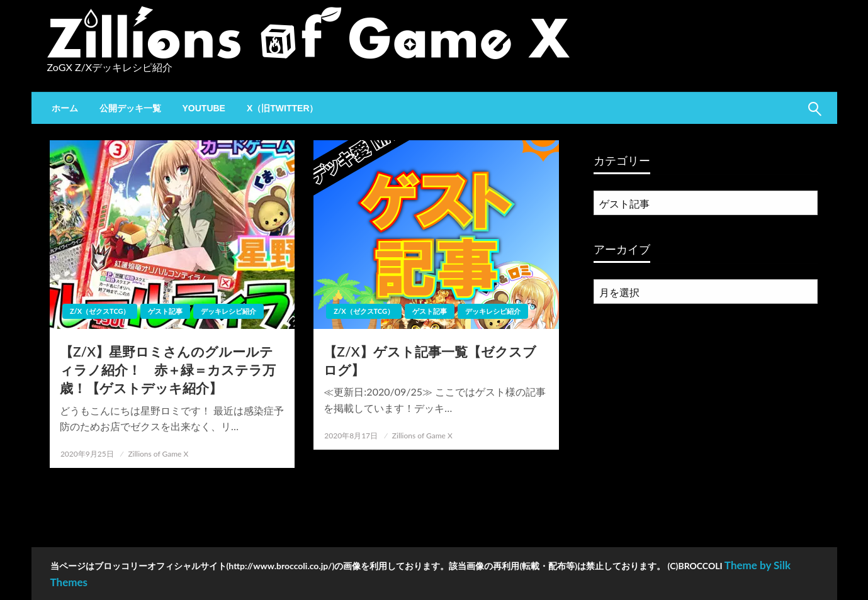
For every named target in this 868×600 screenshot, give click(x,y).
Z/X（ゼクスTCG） (100, 311)
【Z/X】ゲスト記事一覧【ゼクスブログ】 (430, 360)
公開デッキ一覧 (130, 108)
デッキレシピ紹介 (228, 311)
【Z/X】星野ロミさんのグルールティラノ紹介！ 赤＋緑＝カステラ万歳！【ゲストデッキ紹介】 (168, 370)
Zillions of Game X (158, 454)
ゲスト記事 (165, 311)
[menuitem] (65, 108)
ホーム (65, 108)
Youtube (204, 108)
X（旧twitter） (283, 108)
